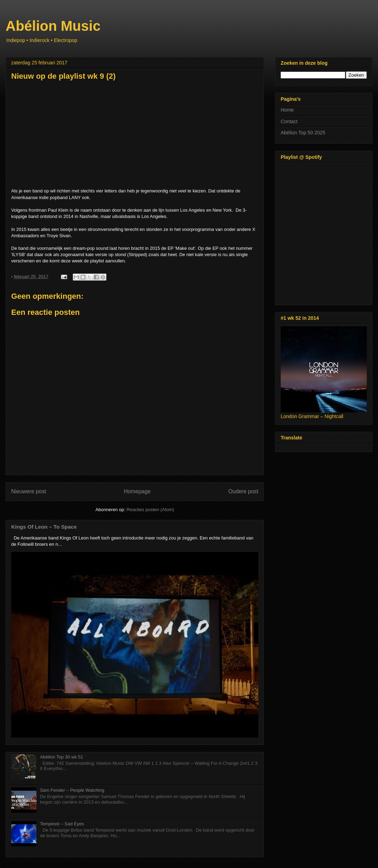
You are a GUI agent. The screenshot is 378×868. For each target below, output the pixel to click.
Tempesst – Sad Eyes (62, 824)
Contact (289, 121)
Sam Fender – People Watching (72, 790)
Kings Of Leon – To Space (44, 527)
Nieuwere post (29, 491)
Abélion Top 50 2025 (303, 133)
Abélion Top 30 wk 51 (61, 757)
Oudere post (243, 491)
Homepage (137, 491)
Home (287, 110)
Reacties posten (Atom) (150, 510)
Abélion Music (53, 26)
